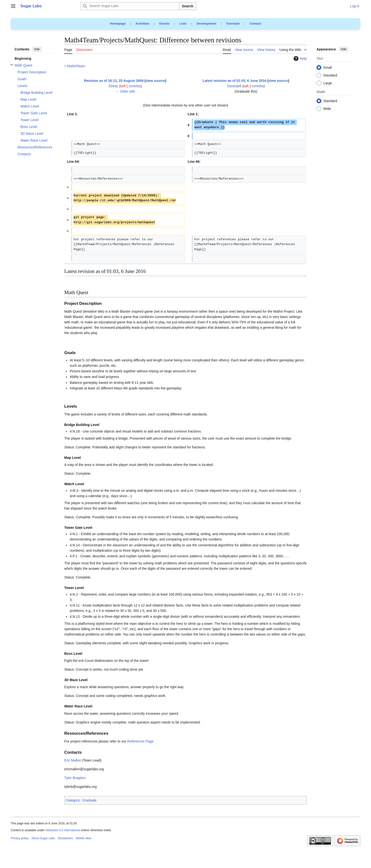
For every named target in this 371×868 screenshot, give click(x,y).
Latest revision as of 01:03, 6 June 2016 (234, 81)
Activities (143, 24)
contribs (134, 86)
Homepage (118, 24)
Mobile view (83, 838)
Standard (330, 76)
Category (73, 800)
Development (206, 24)
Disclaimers (65, 838)
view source (155, 81)
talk (123, 86)
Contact (255, 24)
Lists (183, 24)
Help (300, 58)
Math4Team (76, 66)
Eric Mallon (73, 760)
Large (328, 83)
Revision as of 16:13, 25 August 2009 (114, 81)
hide (37, 49)
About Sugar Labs (43, 838)
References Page (140, 741)
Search (188, 6)
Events (164, 24)
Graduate (89, 800)
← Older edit (125, 91)
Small (328, 68)
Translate (233, 24)
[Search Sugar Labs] (130, 6)
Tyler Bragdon (75, 778)
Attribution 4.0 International (62, 830)
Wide (327, 109)
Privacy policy (20, 838)
